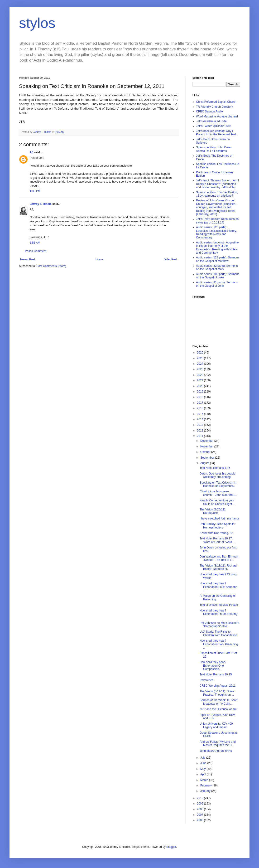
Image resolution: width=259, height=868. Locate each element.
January (206, 791)
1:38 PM (35, 191)
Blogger (171, 847)
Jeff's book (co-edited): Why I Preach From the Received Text (216, 133)
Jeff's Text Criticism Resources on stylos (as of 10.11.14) (217, 221)
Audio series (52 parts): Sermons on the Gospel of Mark (217, 267)
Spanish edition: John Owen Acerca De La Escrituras (214, 149)
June (204, 763)
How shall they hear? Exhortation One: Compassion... (213, 666)
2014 (201, 419)
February (206, 786)
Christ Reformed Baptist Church (216, 102)
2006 (201, 820)
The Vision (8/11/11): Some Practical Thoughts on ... (217, 693)
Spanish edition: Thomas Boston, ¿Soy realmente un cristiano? (217, 194)
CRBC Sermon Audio (209, 112)
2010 (201, 798)
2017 (201, 403)
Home (99, 259)
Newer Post (28, 259)
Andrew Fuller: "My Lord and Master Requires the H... (218, 743)
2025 (201, 358)
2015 (201, 414)
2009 (201, 804)
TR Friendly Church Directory (214, 107)
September (208, 458)
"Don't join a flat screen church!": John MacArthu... (218, 493)
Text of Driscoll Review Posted (219, 605)
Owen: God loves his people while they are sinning (217, 475)
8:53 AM (35, 243)
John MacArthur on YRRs (216, 751)
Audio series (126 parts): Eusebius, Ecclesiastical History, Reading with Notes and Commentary (216, 232)
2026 (201, 353)
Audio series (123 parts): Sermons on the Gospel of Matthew (218, 259)
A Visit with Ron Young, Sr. (216, 533)
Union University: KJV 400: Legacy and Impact (217, 725)
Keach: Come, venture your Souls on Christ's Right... (217, 502)
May (203, 769)
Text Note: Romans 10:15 (216, 674)
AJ (31, 152)
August (205, 463)
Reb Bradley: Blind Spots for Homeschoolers (218, 526)
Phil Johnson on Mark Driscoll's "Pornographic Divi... (219, 625)
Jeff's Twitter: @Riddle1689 (213, 126)
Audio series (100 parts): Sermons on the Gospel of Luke (218, 276)
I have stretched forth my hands (220, 519)
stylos (37, 23)
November (207, 446)
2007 (201, 815)
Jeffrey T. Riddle (41, 204)
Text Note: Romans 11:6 (215, 468)
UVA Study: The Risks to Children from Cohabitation (218, 633)
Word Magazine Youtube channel (217, 116)
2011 (201, 436)
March (205, 780)
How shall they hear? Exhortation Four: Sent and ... (218, 587)
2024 (201, 364)
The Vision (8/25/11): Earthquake (213, 511)
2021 (201, 380)
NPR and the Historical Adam (218, 709)
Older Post (170, 259)
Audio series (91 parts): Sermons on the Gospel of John (217, 284)
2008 (201, 809)
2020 (201, 386)
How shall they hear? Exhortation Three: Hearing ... (218, 614)
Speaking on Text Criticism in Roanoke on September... (218, 484)
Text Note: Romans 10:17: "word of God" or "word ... (217, 540)
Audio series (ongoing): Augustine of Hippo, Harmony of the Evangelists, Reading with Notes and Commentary (217, 248)
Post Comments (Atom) (51, 266)
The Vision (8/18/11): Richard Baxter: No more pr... (218, 567)
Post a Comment (36, 251)
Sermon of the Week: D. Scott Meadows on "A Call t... (218, 702)
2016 (201, 408)
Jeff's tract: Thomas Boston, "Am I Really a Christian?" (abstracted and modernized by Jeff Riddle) (217, 184)
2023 (201, 369)
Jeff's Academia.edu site (211, 121)
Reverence (206, 680)
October (206, 452)
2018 (201, 397)
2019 (201, 392)
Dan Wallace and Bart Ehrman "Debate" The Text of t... (219, 558)
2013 (201, 425)
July (203, 758)
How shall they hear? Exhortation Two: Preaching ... (219, 644)
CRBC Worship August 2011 (218, 686)
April (204, 774)
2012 (201, 431)
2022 (201, 375)
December (207, 441)
